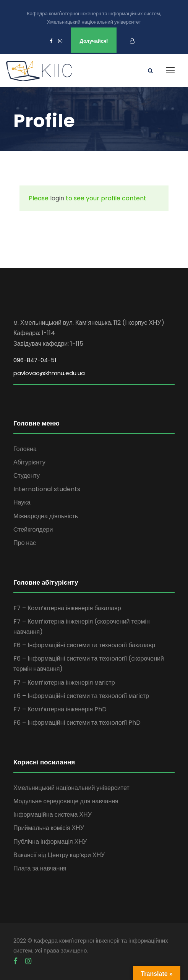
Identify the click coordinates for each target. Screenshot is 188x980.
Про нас (25, 543)
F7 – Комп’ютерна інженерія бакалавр (67, 608)
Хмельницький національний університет (71, 788)
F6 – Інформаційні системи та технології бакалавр (84, 645)
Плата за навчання (40, 868)
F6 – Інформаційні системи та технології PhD (77, 723)
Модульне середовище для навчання (66, 801)
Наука (22, 502)
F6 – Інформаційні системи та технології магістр (81, 696)
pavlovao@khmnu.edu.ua (49, 373)
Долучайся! (94, 41)
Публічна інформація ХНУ (50, 842)
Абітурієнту (29, 462)
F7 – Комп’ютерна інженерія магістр (64, 683)
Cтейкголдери (33, 529)
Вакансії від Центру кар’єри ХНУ (59, 855)
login (57, 198)
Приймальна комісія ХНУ (49, 828)
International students (47, 489)
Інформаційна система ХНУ (53, 815)
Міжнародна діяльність (46, 516)
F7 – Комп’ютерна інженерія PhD (60, 709)
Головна (25, 449)
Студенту (27, 476)
